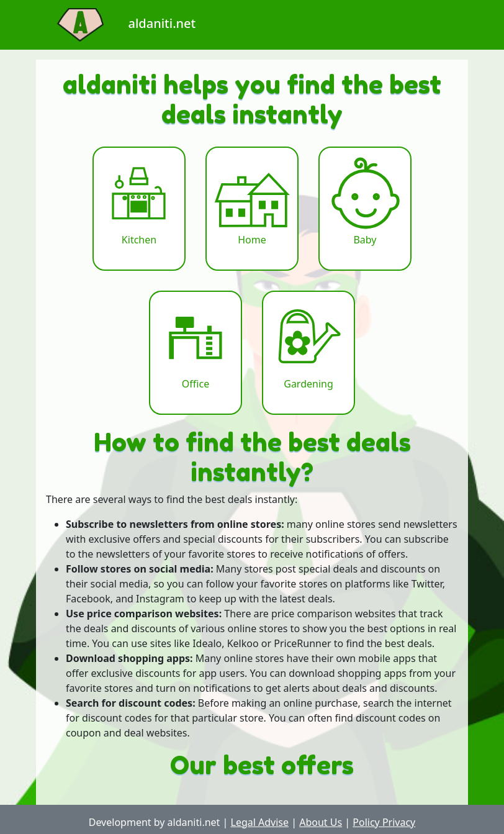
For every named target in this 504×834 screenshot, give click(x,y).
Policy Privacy (384, 822)
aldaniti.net (116, 23)
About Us (321, 822)
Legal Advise (260, 822)
